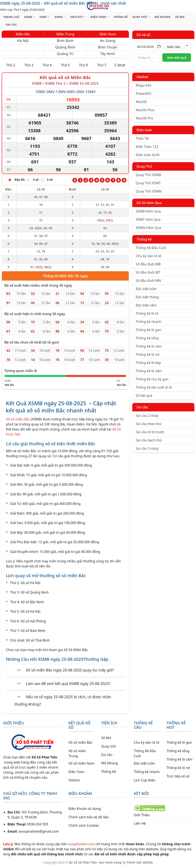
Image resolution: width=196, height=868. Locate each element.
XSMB (30, 17)
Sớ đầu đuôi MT (148, 272)
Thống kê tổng (147, 338)
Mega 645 (143, 85)
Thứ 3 (29, 65)
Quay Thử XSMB (148, 175)
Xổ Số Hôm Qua (149, 203)
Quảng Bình (65, 47)
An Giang (108, 41)
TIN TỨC (11, 25)
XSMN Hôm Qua (148, 228)
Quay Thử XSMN (148, 191)
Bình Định (65, 41)
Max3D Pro (144, 118)
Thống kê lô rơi (147, 354)
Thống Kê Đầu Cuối (151, 248)
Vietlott (142, 77)
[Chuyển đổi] (19, 670)
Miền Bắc (23, 34)
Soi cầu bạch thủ (149, 440)
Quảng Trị (65, 54)
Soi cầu (142, 407)
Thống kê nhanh (149, 322)
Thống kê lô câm (149, 346)
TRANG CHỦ (11, 17)
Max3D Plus (145, 110)
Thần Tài (142, 138)
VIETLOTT (78, 17)
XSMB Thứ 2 (55, 83)
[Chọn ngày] (149, 47)
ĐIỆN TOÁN (100, 17)
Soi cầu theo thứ (148, 424)
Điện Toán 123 (147, 147)
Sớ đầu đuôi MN (148, 281)
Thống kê (144, 239)
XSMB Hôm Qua (148, 211)
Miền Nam (108, 34)
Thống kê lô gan (148, 330)
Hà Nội (23, 41)
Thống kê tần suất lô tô (154, 387)
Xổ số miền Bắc (18, 419)
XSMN (60, 17)
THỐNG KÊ (121, 17)
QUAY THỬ (141, 17)
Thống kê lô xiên (149, 371)
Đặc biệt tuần (146, 289)
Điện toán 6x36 (148, 155)
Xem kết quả (177, 58)
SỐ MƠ (180, 17)
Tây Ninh (108, 54)
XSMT (45, 17)
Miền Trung (65, 34)
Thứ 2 (11, 65)
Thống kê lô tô (147, 313)
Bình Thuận (108, 47)
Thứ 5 (65, 65)
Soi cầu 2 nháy (147, 416)
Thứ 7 (102, 65)
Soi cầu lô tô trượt (150, 432)
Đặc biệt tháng (147, 297)
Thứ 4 (47, 65)
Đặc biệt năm (146, 305)
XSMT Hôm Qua (148, 219)
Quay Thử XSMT (148, 183)
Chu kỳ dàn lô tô (148, 256)
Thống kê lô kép (148, 363)
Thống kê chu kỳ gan (152, 379)
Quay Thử (144, 166)
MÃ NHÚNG (163, 17)
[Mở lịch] (159, 47)
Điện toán (144, 130)
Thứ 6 (84, 65)
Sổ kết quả (144, 396)
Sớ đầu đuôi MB (148, 264)
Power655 (144, 94)
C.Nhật (120, 65)
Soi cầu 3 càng (147, 448)
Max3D (141, 102)
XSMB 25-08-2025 (84, 83)
